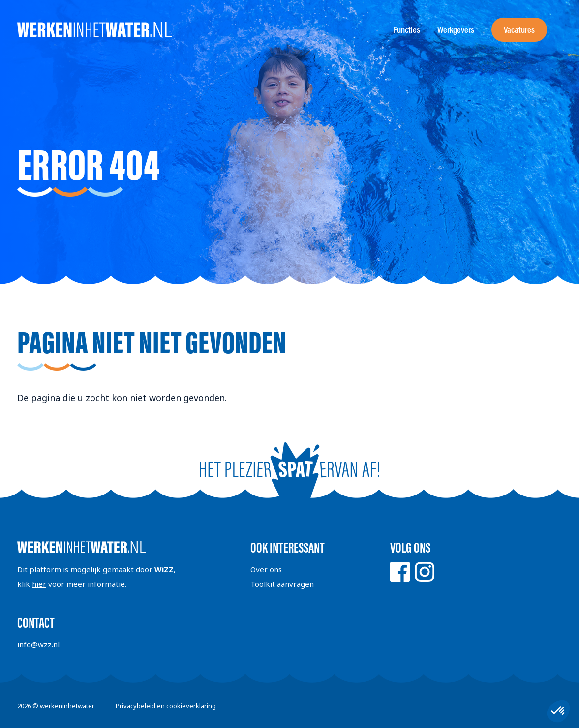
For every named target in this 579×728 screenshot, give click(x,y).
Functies (407, 30)
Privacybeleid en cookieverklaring (166, 706)
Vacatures (519, 30)
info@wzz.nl (38, 644)
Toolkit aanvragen (282, 584)
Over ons (266, 569)
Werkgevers (456, 30)
